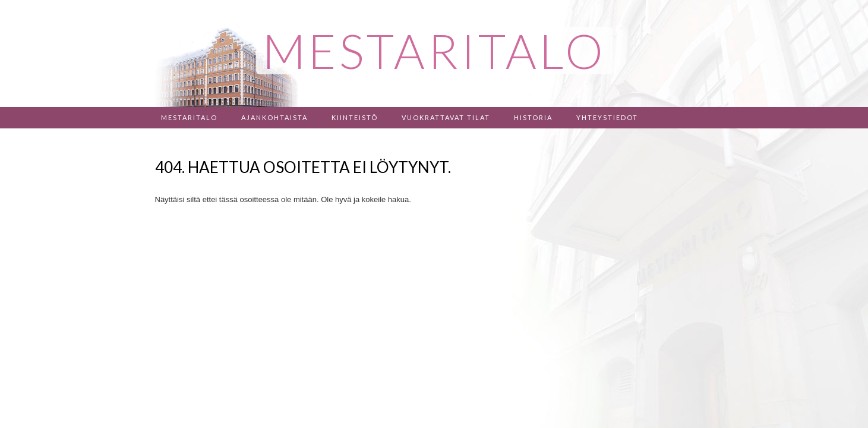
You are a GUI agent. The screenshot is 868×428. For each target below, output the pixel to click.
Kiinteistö (355, 117)
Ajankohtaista (274, 117)
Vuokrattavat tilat (446, 117)
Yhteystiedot (607, 117)
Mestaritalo (189, 117)
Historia (533, 117)
